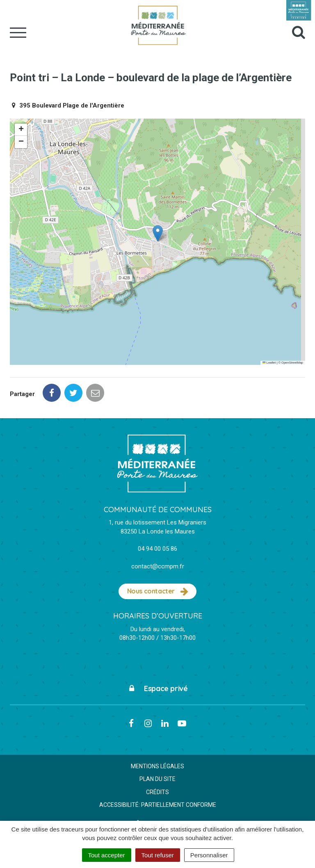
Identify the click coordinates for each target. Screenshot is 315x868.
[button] (158, 233)
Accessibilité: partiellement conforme (158, 805)
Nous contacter (158, 591)
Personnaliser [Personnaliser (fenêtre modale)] (209, 855)
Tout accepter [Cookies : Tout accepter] (107, 855)
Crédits (157, 792)
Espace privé (158, 688)
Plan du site (157, 779)
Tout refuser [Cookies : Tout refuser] (158, 855)
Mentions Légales (157, 766)
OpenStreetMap (292, 363)
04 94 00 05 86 (157, 549)
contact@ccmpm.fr (158, 566)
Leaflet (269, 363)
